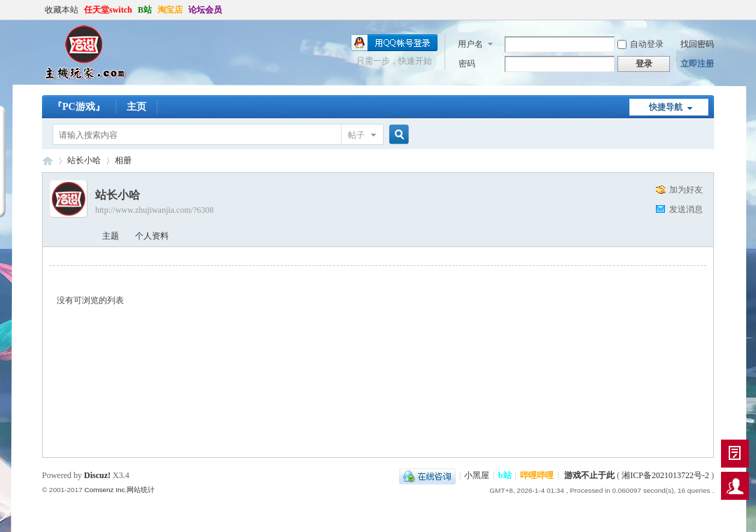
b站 (505, 475)
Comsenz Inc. (105, 490)
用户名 (470, 44)
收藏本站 (62, 10)
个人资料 (152, 236)
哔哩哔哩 (537, 475)
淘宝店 (170, 10)
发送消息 (686, 209)
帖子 (356, 135)
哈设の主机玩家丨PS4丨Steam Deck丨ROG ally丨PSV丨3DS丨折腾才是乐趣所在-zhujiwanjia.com (48, 161)
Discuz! (97, 475)
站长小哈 (84, 160)
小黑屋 (477, 475)
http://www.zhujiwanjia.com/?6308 (154, 210)
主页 (136, 107)
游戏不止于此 (589, 475)
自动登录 (640, 44)
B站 (145, 10)
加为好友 (686, 190)
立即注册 (697, 64)
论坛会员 (205, 10)
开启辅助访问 (710, 10)
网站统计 (141, 490)
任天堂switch (108, 10)
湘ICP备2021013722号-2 (665, 475)
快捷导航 (666, 107)
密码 (467, 64)
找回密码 (697, 44)
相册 (123, 160)
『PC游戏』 (79, 107)
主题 (111, 236)
